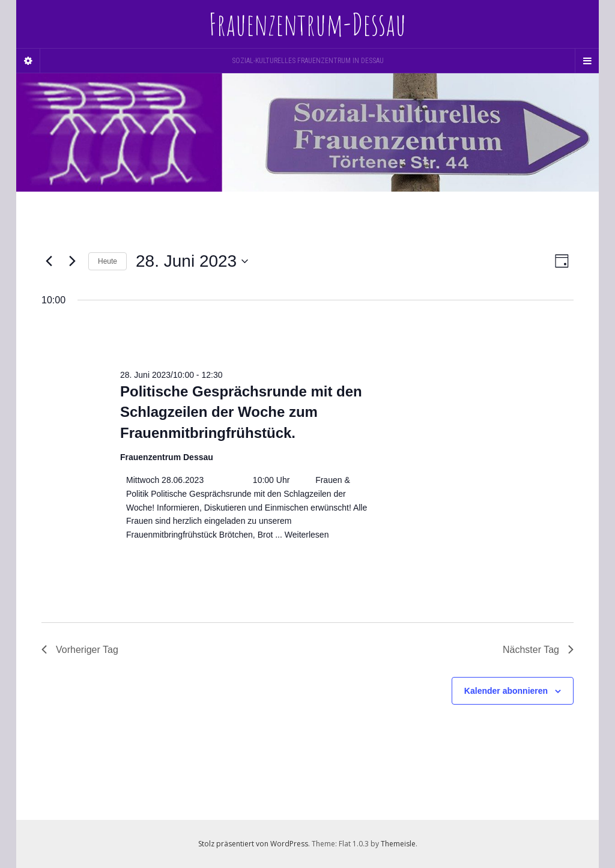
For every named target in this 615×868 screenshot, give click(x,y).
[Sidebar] (28, 61)
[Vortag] (49, 261)
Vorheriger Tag (80, 650)
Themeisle (398, 844)
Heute (108, 261)
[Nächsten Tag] (72, 261)
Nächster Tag (538, 650)
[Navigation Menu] (587, 61)
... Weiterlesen (301, 535)
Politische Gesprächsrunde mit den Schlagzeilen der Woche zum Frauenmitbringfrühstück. (241, 412)
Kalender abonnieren (506, 691)
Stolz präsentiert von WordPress (253, 844)
